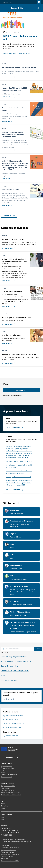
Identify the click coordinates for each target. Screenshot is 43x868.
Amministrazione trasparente (10, 854)
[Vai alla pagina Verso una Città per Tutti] (8, 205)
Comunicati (5, 806)
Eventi (3, 819)
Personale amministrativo (9, 775)
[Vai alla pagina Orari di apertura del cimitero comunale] (9, 323)
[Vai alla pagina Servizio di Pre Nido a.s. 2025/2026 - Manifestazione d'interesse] (8, 96)
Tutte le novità (9, 215)
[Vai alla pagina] (8, 120)
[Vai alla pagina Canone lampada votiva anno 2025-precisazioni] (9, 76)
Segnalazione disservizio (9, 850)
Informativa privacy (7, 856)
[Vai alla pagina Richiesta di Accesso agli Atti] (9, 247)
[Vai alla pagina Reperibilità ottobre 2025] (8, 343)
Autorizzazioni (5, 788)
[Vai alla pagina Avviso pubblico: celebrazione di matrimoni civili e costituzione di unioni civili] (8, 280)
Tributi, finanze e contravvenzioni (11, 795)
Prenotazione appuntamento (10, 848)
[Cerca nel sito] (38, 8)
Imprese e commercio (8, 790)
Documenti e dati (6, 777)
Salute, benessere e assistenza (11, 792)
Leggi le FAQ (5, 845)
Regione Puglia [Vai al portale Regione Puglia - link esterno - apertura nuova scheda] (7, 2)
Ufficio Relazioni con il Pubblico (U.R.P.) (13, 839)
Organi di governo (7, 766)
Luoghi (3, 817)
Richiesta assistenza (7, 852)
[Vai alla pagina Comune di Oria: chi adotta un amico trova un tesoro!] (8, 306)
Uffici (3, 770)
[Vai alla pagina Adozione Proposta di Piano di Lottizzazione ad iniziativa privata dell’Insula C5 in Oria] (8, 149)
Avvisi (3, 808)
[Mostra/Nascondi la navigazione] (2, 8)
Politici (3, 772)
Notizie (3, 804)
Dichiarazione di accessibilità (10, 861)
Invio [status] (38, 649)
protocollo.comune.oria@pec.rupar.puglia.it (17, 842)
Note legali (4, 859)
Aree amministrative (7, 768)
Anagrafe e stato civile (8, 786)
